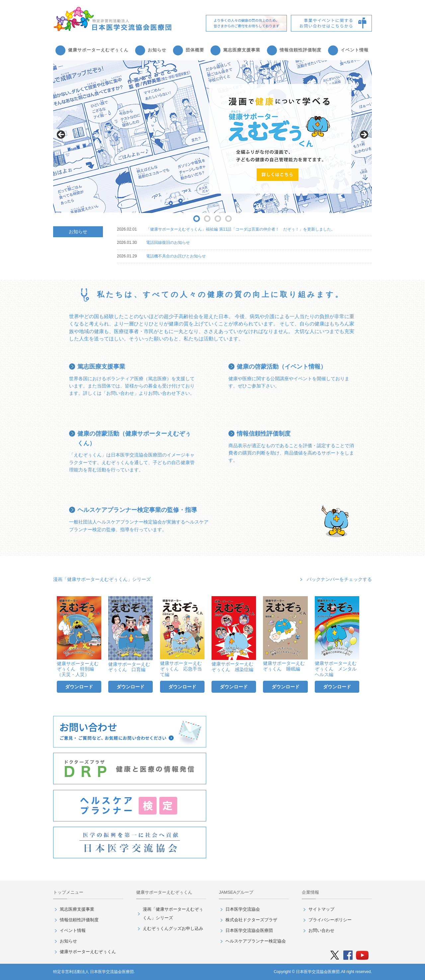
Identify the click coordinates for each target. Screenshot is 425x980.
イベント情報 (355, 50)
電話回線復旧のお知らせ (168, 243)
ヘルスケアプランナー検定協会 (256, 941)
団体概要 (195, 50)
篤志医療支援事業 (242, 50)
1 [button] (197, 219)
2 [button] (207, 219)
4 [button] (228, 219)
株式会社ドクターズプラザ (251, 920)
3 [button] (218, 219)
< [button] (61, 135)
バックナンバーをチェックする (339, 579)
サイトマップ (321, 909)
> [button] (364, 135)
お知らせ (157, 50)
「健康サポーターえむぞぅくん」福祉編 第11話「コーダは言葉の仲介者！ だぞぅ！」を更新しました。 (241, 229)
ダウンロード (79, 687)
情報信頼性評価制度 (300, 50)
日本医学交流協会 (243, 909)
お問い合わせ (321, 930)
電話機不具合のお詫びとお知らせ (176, 256)
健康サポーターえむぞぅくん (98, 50)
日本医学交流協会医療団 (249, 930)
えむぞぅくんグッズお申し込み (173, 928)
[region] (212, 137)
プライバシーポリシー (330, 920)
